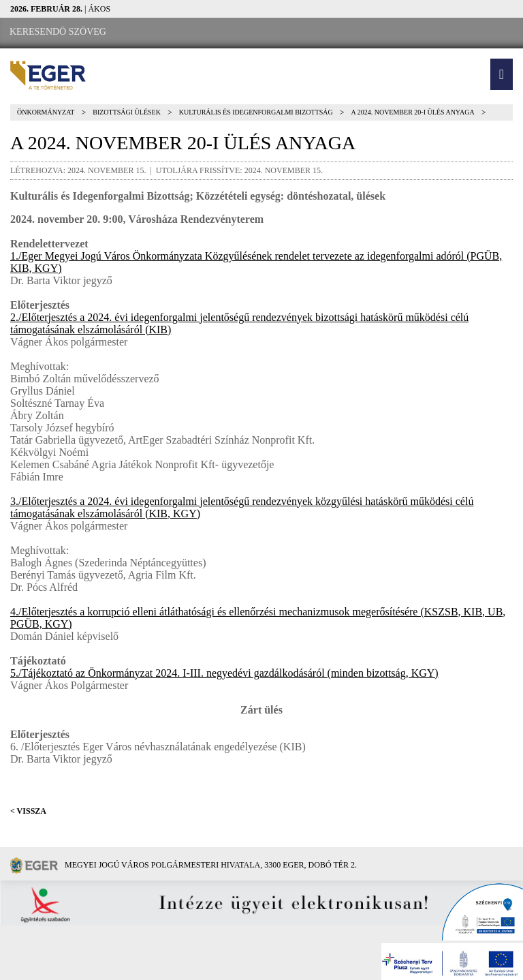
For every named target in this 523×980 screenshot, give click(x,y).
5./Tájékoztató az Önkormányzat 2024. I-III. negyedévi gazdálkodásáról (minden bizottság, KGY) (224, 673)
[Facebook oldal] (157, 32)
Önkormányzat (46, 112)
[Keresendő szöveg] (58, 32)
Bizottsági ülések (127, 112)
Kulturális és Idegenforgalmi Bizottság (256, 112)
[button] (502, 74)
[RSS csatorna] (232, 32)
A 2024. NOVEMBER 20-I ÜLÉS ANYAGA (413, 112)
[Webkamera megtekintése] (195, 32)
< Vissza (28, 811)
